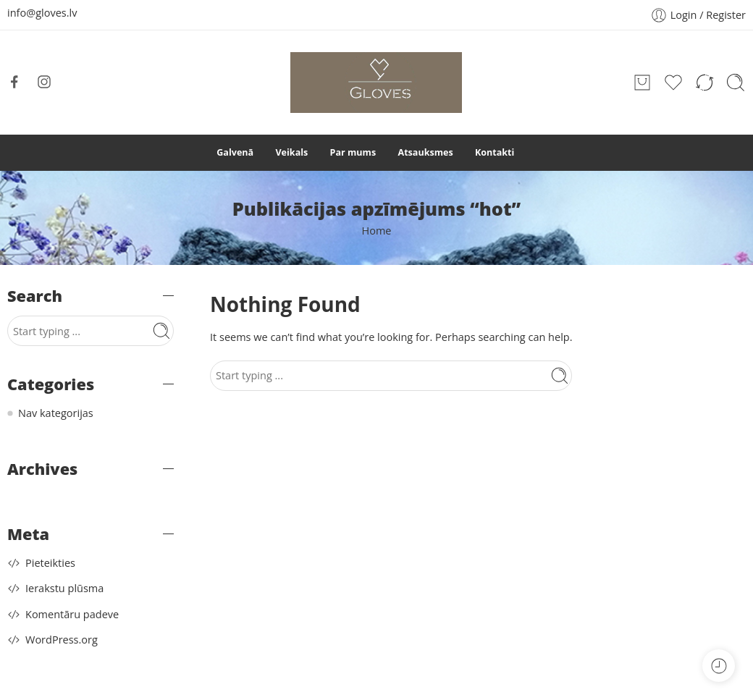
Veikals (291, 152)
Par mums (353, 152)
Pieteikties (50, 563)
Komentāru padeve (72, 614)
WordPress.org (62, 640)
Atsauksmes (425, 152)
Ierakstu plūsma (64, 588)
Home (377, 231)
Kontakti (495, 152)
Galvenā (235, 152)
